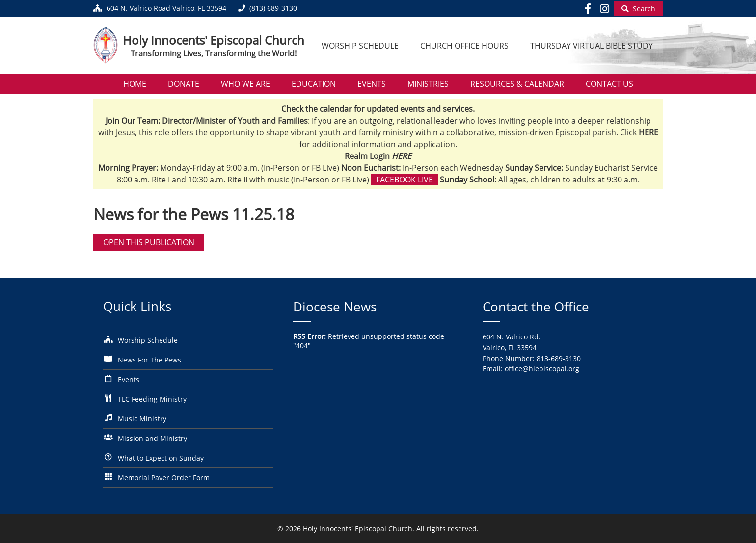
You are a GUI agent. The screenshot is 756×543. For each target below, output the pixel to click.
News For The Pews (149, 360)
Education (314, 84)
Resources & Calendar (517, 84)
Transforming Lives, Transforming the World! (214, 53)
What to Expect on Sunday (161, 458)
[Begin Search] (638, 9)
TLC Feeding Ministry (152, 399)
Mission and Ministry (152, 438)
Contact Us (609, 84)
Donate (184, 84)
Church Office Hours (464, 46)
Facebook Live (405, 180)
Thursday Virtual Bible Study (592, 46)
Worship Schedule (360, 46)
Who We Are (245, 84)
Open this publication (149, 242)
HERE (402, 156)
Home (135, 84)
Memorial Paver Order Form (164, 478)
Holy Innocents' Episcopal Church (214, 40)
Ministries (428, 84)
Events (372, 84)
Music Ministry (142, 419)
